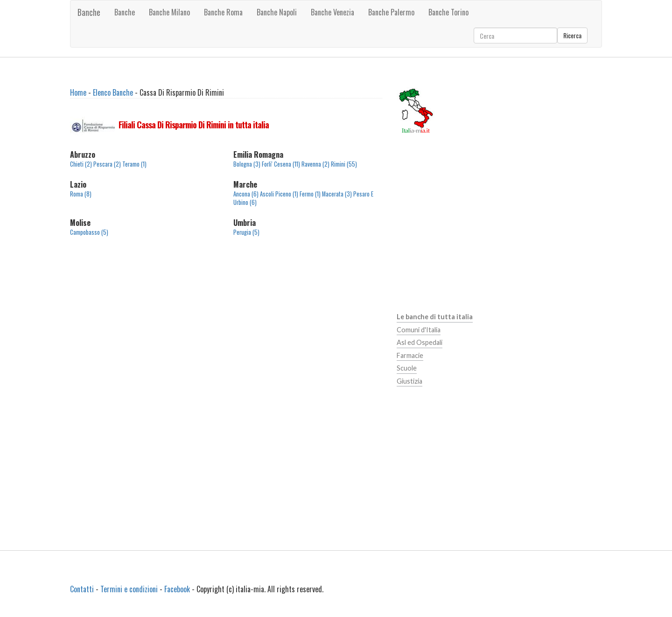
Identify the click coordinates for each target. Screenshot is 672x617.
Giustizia (409, 381)
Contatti (82, 589)
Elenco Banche (113, 92)
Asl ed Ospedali (420, 342)
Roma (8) (81, 194)
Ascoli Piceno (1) (279, 194)
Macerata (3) (337, 194)
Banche (89, 12)
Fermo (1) (310, 194)
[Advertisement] (226, 323)
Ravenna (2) (315, 164)
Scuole (407, 368)
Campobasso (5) (89, 232)
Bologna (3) (247, 164)
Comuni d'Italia (419, 330)
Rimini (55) (344, 164)
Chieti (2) (81, 164)
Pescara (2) (107, 164)
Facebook (177, 589)
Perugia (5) (246, 232)
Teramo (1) (134, 164)
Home (78, 92)
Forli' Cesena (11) (281, 164)
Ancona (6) (246, 194)
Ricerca (572, 35)
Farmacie (410, 355)
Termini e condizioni (129, 589)
